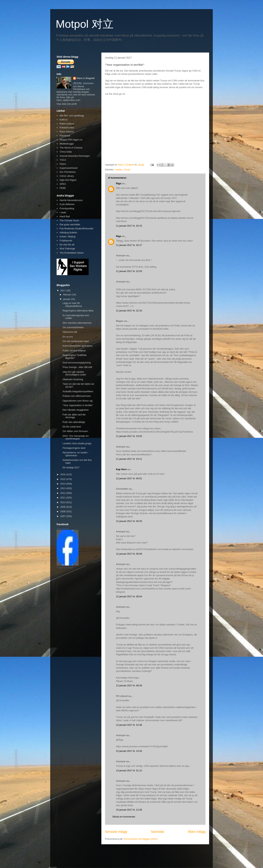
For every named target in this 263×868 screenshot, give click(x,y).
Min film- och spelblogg (72, 116)
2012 (63, 493)
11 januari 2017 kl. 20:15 (129, 226)
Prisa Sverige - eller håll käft (77, 367)
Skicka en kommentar (124, 817)
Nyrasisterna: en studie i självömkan (75, 454)
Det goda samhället (70, 224)
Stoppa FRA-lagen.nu (71, 140)
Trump (127, 170)
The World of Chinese (71, 148)
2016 (63, 474)
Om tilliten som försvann (75, 431)
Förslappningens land (74, 448)
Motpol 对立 (85, 24)
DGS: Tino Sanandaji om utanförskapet (76, 437)
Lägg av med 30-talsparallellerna (72, 305)
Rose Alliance (67, 132)
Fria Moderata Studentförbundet (76, 228)
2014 (63, 484)
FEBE (63, 188)
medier (119, 170)
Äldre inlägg (197, 832)
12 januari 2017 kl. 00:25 (129, 521)
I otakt (63, 212)
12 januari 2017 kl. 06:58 (129, 554)
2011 (63, 498)
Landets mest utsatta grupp (77, 443)
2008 (63, 511)
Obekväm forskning (73, 379)
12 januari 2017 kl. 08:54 (129, 596)
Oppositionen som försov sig (77, 401)
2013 (63, 488)
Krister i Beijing (67, 237)
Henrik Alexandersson (71, 200)
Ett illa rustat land (72, 427)
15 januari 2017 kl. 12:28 (129, 810)
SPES (63, 184)
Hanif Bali (65, 216)
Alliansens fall (70, 332)
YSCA (63, 160)
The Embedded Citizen (72, 253)
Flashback (65, 136)
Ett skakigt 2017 (71, 467)
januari (67, 299)
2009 (63, 507)
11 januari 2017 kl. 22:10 (129, 311)
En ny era (68, 337)
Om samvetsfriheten (73, 327)
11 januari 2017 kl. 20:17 (129, 245)
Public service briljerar (74, 351)
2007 (63, 516)
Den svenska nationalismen (77, 323)
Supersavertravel (68, 168)
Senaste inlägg (116, 832)
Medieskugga (67, 144)
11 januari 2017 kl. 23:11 (129, 459)
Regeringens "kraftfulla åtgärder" (74, 357)
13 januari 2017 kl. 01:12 (129, 770)
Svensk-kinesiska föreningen (75, 156)
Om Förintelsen (68, 172)
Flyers (63, 164)
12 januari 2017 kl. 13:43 (129, 751)
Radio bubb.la (67, 124)
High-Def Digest (68, 180)
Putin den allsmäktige (74, 422)
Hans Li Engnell (86, 78)
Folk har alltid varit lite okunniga (74, 416)
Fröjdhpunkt (66, 241)
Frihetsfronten (67, 128)
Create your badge (65, 568)
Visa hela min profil (67, 104)
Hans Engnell (63, 528)
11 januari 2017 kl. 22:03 (129, 271)
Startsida (157, 832)
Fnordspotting (67, 208)
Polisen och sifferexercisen (77, 396)
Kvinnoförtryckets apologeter (78, 346)
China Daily (66, 152)
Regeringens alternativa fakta (78, 311)
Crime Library (67, 176)
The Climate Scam (69, 220)
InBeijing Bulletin (68, 233)
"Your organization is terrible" (78, 405)
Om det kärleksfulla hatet (76, 341)
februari (68, 295)
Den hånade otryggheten (76, 410)
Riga (119, 183)
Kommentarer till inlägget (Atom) (140, 839)
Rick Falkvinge (67, 249)
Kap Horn (121, 469)
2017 (63, 291)
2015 (63, 479)
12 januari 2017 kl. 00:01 (129, 478)
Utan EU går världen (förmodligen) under (74, 373)
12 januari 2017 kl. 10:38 (129, 725)
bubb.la (63, 120)
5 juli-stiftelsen (67, 204)
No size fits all (67, 245)
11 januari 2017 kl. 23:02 (129, 436)
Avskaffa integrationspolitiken (78, 391)
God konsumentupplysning (77, 363)
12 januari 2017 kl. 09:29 (129, 685)
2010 (63, 502)
